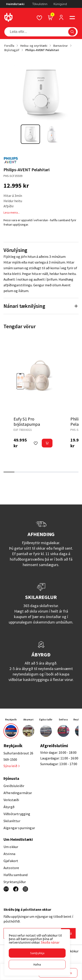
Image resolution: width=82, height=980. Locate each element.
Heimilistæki (15, 4)
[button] (37, 953)
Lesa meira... (12, 212)
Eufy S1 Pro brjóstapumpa (27, 421)
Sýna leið (11, 766)
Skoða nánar (50, 942)
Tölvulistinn (40, 4)
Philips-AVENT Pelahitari (42, 50)
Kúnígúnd (60, 4)
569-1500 (10, 759)
